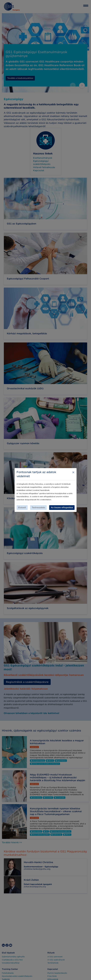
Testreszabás (38, 508)
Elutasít (22, 508)
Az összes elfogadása (62, 508)
